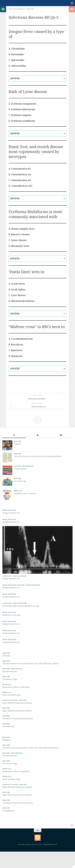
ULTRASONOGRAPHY (33, 585)
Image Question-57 (11, 522)
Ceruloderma (8, 726)
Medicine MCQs (28, 466)
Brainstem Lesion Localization (25, 493)
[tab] (37, 79)
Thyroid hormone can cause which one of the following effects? (38, 456)
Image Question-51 (11, 633)
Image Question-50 (11, 642)
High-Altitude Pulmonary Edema (17, 703)
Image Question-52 (11, 624)
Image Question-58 (11, 513)
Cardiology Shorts (10, 700)
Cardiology (7, 576)
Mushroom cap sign (11, 615)
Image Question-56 (11, 579)
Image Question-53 (11, 597)
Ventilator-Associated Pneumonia (18, 719)
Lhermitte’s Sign (20, 481)
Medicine (30, 9)
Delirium (17, 444)
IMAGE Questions (9, 510)
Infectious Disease (17, 9)
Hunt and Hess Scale (11, 695)
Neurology (18, 491)
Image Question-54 (11, 588)
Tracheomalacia (20, 469)
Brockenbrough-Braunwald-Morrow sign (21, 606)
